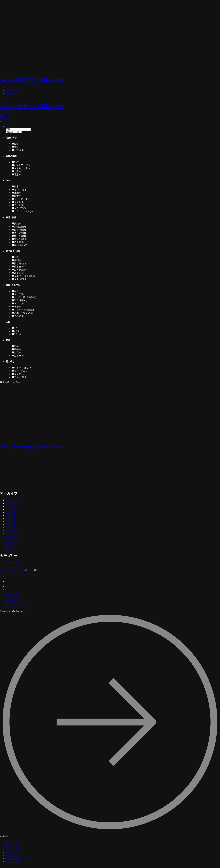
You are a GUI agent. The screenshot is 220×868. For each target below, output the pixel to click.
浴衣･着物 (21, 300)
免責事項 (10, 600)
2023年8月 (11, 545)
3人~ (18, 334)
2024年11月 (11, 500)
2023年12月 (11, 533)
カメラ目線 (21, 270)
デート (19, 205)
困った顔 (20, 230)
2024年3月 (11, 524)
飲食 (18, 196)
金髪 (18, 352)
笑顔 (18, 223)
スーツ (19, 294)
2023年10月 (11, 539)
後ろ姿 (19, 267)
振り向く (20, 263)
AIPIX (3, 577)
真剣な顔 (20, 227)
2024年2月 (11, 527)
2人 (17, 331)
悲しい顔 (20, 233)
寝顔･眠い (21, 245)
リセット (10, 126)
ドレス (19, 304)
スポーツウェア (23, 313)
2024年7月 (11, 512)
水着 (18, 307)
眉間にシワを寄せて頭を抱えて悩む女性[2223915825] (32, 447)
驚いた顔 (20, 239)
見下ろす (20, 279)
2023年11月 (11, 536)
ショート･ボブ (23, 368)
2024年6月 (11, 515)
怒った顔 (20, 236)
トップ (9, 88)
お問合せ (5, 114)
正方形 (19, 150)
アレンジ (20, 377)
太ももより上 (22, 168)
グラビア (20, 208)
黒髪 (18, 346)
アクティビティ (23, 211)
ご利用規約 (11, 597)
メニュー (5, 99)
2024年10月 (11, 503)
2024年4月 (11, 521)
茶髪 (18, 349)
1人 (17, 328)
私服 (18, 291)
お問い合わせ (12, 606)
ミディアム (21, 371)
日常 (18, 187)
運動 (18, 193)
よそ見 (19, 273)
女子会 (19, 202)
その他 (19, 316)
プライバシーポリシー (17, 603)
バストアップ (22, 165)
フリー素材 (11, 91)
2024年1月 (11, 530)
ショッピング (22, 199)
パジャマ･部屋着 (24, 310)
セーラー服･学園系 (25, 297)
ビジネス (20, 190)
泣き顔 (19, 242)
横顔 (18, 260)
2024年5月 (11, 518)
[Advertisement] (61, 471)
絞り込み (6, 118)
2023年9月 (11, 542)
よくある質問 (12, 594)
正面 (18, 257)
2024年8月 (11, 509)
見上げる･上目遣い (25, 276)
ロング (19, 374)
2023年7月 (11, 548)
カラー (19, 356)
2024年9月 (11, 506)
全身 (18, 171)
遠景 (18, 175)
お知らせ (10, 94)
